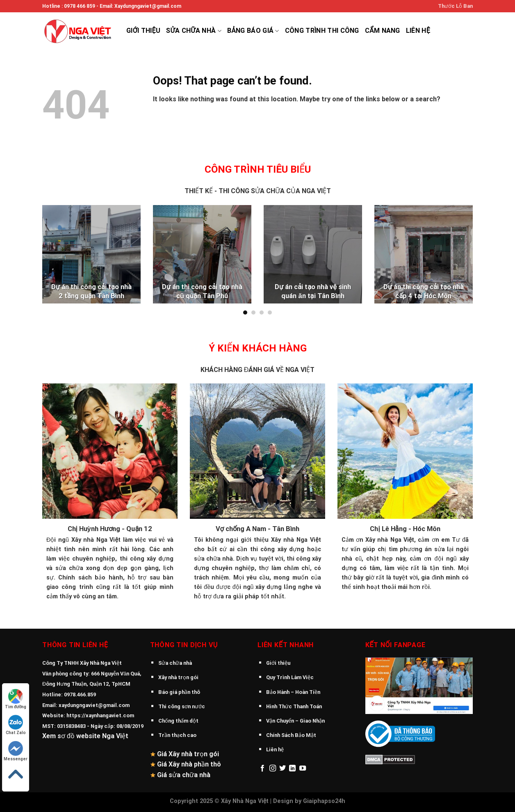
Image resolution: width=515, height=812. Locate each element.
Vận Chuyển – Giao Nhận (295, 721)
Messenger (16, 751)
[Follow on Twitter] (283, 769)
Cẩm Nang (383, 31)
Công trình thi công (322, 31)
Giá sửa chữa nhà (184, 775)
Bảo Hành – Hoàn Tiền (293, 692)
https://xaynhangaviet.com (100, 715)
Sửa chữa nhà (194, 31)
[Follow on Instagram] (273, 769)
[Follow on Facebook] (262, 769)
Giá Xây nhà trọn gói (188, 754)
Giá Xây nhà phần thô (189, 764)
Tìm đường (16, 699)
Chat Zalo (16, 725)
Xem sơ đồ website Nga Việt (85, 736)
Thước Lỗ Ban (455, 6)
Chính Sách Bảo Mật (291, 735)
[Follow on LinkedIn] (292, 769)
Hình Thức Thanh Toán (294, 706)
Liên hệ (418, 31)
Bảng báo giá (253, 31)
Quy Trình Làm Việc (290, 677)
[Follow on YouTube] (303, 769)
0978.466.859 (80, 695)
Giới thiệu (143, 31)
